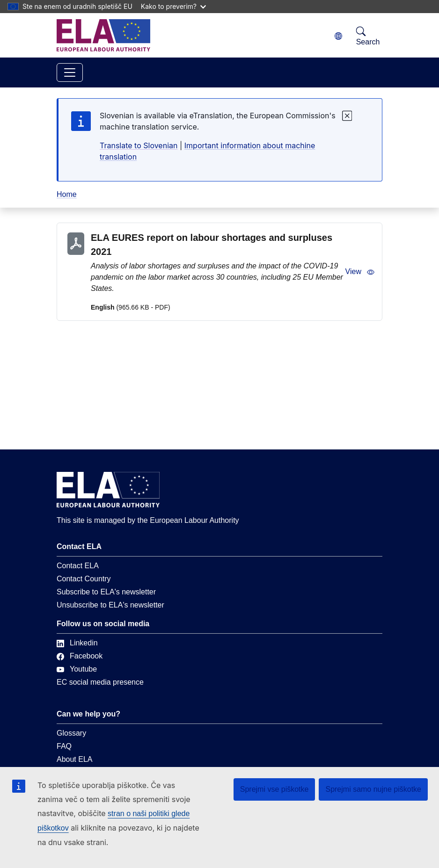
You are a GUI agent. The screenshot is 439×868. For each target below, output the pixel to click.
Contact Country (84, 579)
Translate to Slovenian (139, 145)
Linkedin (77, 643)
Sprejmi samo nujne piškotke (373, 789)
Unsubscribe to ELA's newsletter (110, 605)
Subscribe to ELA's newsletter (106, 592)
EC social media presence (100, 682)
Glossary (71, 733)
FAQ (64, 746)
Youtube (77, 669)
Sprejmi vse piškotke (274, 789)
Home (67, 194)
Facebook (80, 656)
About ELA (75, 759)
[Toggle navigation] (70, 72)
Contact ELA (78, 566)
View (360, 272)
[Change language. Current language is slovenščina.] (338, 36)
